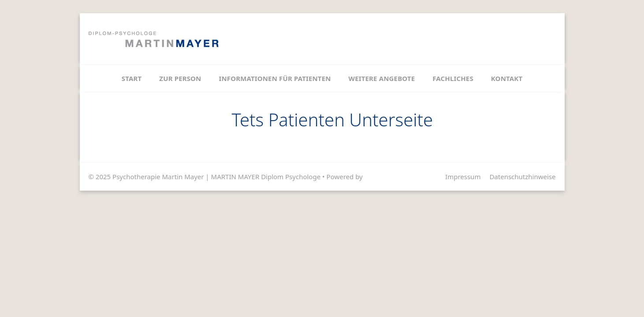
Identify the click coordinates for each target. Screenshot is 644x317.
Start (132, 78)
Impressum (463, 177)
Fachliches (453, 78)
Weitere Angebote (382, 78)
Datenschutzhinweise (522, 177)
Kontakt (507, 78)
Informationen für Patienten (275, 78)
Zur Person (180, 78)
